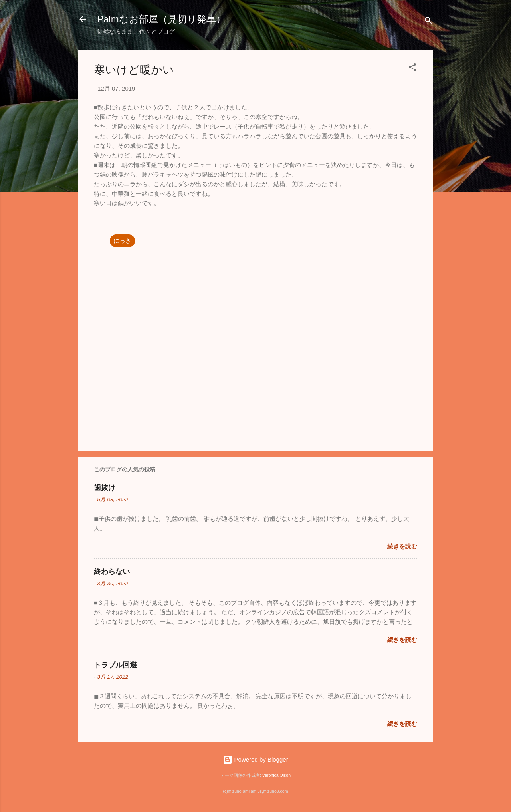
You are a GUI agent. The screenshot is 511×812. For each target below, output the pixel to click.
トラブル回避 (115, 665)
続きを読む (402, 546)
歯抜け (105, 488)
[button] (412, 68)
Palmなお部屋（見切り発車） (161, 19)
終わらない (112, 572)
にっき (122, 241)
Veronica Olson (276, 775)
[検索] (428, 22)
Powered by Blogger (255, 759)
